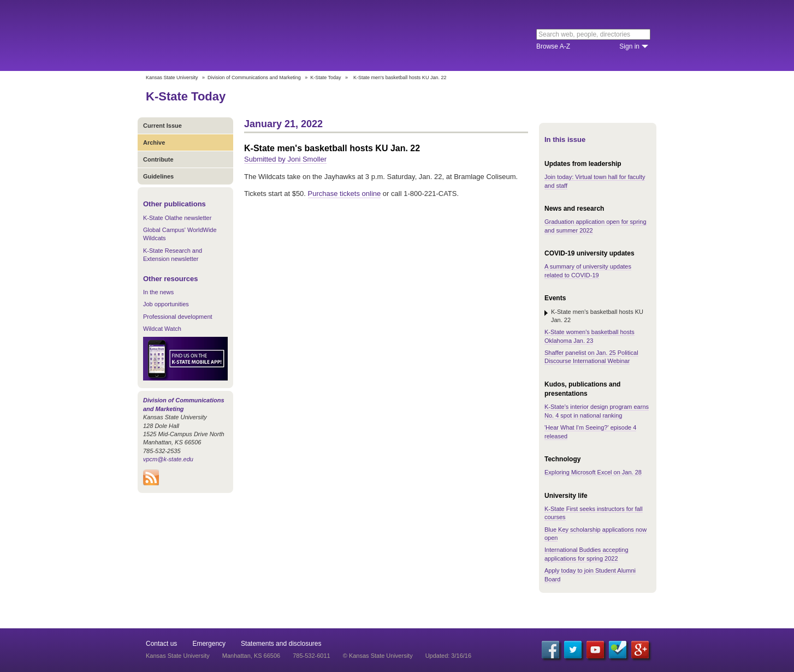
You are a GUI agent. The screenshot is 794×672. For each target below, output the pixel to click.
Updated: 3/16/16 (448, 656)
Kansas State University (235, 35)
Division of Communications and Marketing (254, 78)
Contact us (161, 644)
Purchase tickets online (345, 194)
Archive (154, 142)
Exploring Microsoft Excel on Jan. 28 (593, 472)
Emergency (209, 644)
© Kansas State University (378, 656)
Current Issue (162, 126)
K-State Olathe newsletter (177, 218)
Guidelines (158, 176)
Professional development (178, 317)
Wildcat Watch (162, 329)
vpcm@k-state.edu (168, 459)
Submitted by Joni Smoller (285, 159)
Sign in (629, 46)
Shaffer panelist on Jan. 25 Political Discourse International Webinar (591, 357)
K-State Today (325, 78)
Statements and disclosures (281, 644)
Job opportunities (166, 304)
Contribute (158, 159)
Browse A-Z (553, 46)
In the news (158, 292)
